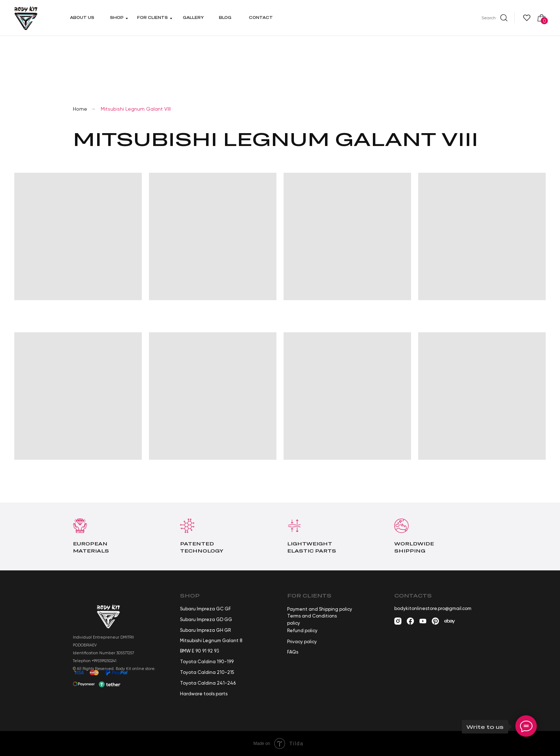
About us (82, 17)
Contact (261, 17)
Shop (117, 17)
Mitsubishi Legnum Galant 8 (211, 641)
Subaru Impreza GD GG (206, 619)
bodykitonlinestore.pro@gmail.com (433, 608)
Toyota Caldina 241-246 (208, 683)
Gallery (193, 17)
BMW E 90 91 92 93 (199, 651)
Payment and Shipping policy (320, 609)
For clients (152, 17)
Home (80, 109)
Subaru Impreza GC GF (205, 609)
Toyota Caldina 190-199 (207, 662)
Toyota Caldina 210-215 (207, 672)
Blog (225, 17)
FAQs (293, 652)
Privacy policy (302, 642)
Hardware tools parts (204, 694)
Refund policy (302, 631)
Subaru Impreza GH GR (205, 630)
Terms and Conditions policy (312, 619)
